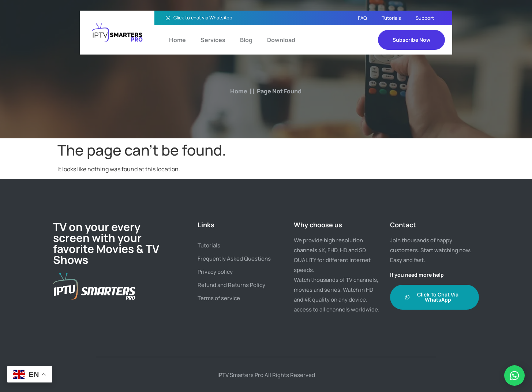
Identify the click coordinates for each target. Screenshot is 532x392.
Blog (246, 40)
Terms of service (219, 298)
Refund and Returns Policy (231, 285)
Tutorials (391, 18)
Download (281, 40)
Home (177, 40)
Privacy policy (215, 272)
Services (213, 40)
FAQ (362, 18)
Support (425, 18)
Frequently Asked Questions (234, 259)
